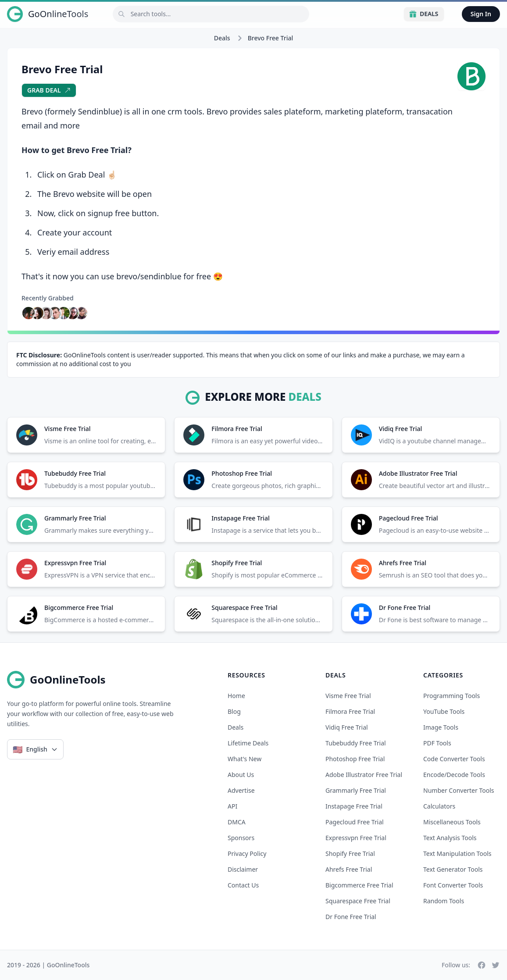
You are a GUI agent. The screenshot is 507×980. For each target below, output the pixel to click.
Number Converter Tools (459, 790)
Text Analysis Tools (450, 838)
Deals (424, 14)
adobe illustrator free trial (364, 775)
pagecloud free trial (355, 822)
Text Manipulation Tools (457, 853)
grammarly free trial (356, 790)
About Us (241, 775)
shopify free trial (350, 853)
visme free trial (348, 696)
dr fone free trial (351, 917)
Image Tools (441, 727)
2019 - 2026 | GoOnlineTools (48, 965)
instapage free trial (354, 806)
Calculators (439, 806)
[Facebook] (482, 965)
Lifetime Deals (248, 743)
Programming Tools (452, 696)
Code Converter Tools (454, 759)
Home (236, 696)
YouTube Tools (444, 711)
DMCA (237, 822)
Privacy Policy (247, 853)
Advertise (241, 790)
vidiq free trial (347, 727)
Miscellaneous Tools (452, 822)
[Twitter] (496, 965)
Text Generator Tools (453, 869)
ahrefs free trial (349, 869)
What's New (245, 759)
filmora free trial (350, 711)
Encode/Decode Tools (454, 775)
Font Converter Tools (453, 885)
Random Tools (444, 901)
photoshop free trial (355, 759)
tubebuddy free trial (356, 743)
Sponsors (241, 838)
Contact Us (243, 885)
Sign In (481, 14)
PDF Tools (437, 743)
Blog (234, 711)
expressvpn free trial (356, 838)
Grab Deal (49, 90)
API (232, 806)
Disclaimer (243, 869)
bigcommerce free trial (359, 885)
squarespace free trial (358, 901)
